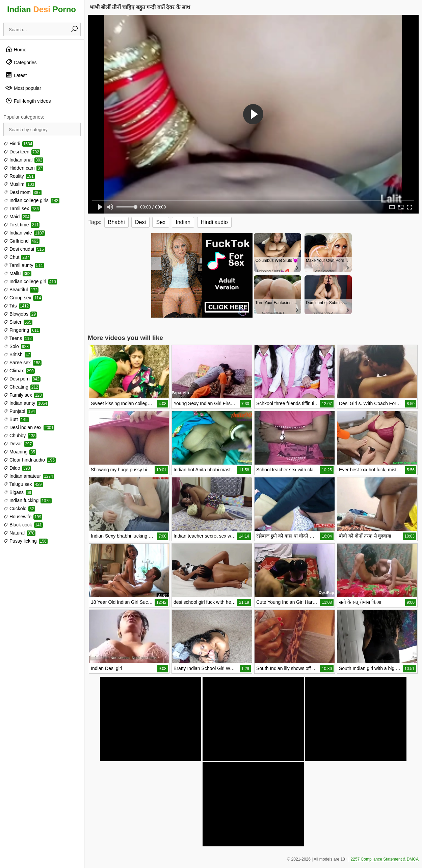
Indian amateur (29, 476)
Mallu (17, 273)
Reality (19, 176)
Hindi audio (214, 222)
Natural (19, 533)
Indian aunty (26, 403)
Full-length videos (28, 101)
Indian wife (24, 233)
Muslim (19, 184)
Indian (183, 222)
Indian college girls (31, 200)
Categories (21, 62)
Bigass (18, 492)
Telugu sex (23, 484)
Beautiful (21, 290)
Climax (19, 371)
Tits (17, 306)
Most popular (23, 88)
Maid (17, 217)
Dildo (17, 468)
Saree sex (22, 363)
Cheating (21, 387)
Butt (16, 419)
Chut (17, 257)
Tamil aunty (24, 265)
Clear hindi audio (30, 460)
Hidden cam (23, 168)
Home (16, 49)
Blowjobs (20, 314)
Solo (17, 346)
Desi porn (22, 379)
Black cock (23, 525)
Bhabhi (116, 222)
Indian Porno (42, 9)
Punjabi (20, 411)
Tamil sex (22, 208)
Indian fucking (28, 500)
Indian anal (23, 160)
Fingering (22, 330)
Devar (18, 444)
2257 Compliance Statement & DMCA (385, 859)
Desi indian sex (29, 427)
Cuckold (19, 509)
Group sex (23, 298)
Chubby (20, 436)
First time (21, 225)
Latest (16, 75)
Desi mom (22, 192)
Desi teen (22, 152)
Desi (140, 222)
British (17, 354)
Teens (18, 338)
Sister (18, 322)
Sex (161, 222)
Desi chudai (24, 249)
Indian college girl (30, 281)
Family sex (23, 395)
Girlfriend (21, 241)
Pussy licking (25, 541)
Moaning (20, 452)
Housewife (23, 517)
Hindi (18, 144)
